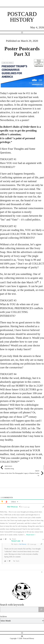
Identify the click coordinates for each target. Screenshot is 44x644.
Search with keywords (12, 605)
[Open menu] (22, 32)
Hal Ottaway (23, 544)
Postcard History (22, 17)
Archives (3, 616)
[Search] (41, 609)
